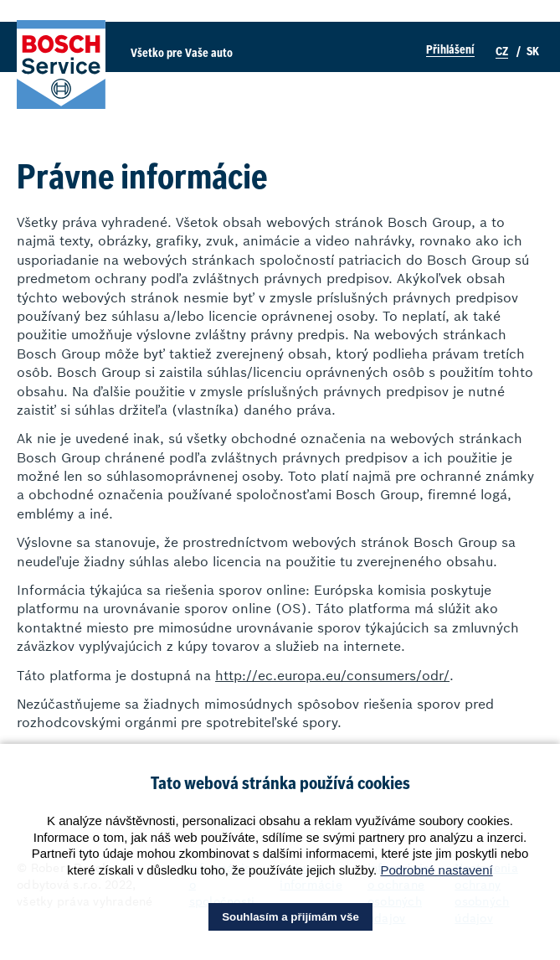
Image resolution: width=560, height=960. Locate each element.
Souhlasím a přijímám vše (290, 917)
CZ (502, 52)
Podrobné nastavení (436, 870)
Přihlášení (450, 50)
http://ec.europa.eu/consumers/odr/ (332, 675)
